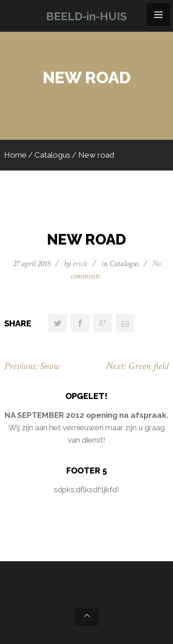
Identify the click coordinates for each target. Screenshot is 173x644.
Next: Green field (137, 366)
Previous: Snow (32, 366)
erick (80, 264)
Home (15, 155)
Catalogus (52, 155)
